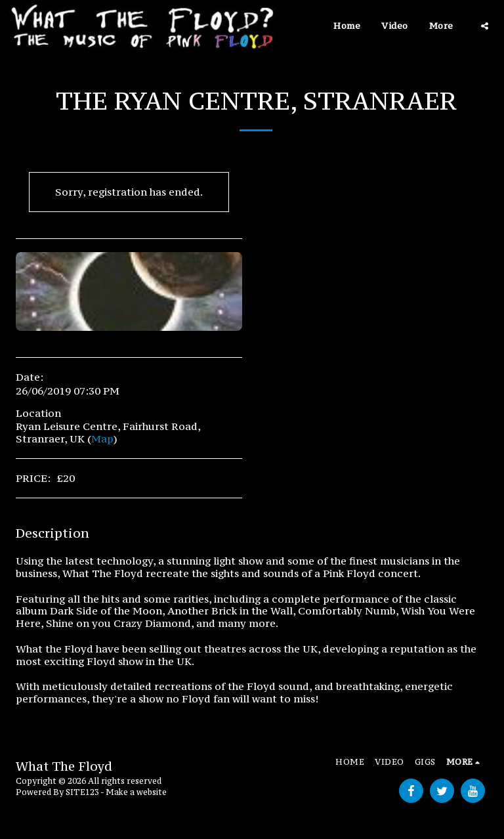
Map (102, 439)
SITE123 (82, 792)
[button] (485, 26)
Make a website (136, 792)
